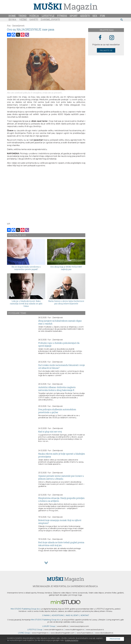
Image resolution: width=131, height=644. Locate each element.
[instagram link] (112, 38)
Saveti (34, 20)
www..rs (63, 626)
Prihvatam (115, 639)
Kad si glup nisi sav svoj (50, 432)
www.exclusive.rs (95, 630)
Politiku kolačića (71, 640)
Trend (22, 16)
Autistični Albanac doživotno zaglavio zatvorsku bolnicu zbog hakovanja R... (57, 389)
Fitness (62, 16)
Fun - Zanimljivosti (55, 318)
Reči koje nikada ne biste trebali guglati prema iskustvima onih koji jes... (61, 544)
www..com (80, 626)
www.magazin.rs (54, 630)
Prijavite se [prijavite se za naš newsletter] (106, 50)
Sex (95, 16)
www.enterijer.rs (40, 633)
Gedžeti (85, 16)
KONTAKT (85, 615)
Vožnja (34, 16)
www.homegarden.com (63, 633)
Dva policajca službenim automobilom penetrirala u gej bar (57, 411)
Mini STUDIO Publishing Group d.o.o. (26, 609)
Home (12, 16)
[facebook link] (100, 38)
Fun (102, 16)
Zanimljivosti (50, 20)
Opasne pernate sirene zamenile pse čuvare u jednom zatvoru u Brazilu (61, 477)
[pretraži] (122, 20)
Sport (74, 16)
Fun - (9, 26)
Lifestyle (48, 16)
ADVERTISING (58, 615)
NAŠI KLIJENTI (72, 615)
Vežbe (23, 20)
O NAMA (46, 615)
